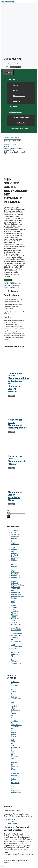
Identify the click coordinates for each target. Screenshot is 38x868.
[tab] (16, 291)
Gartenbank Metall (15, 558)
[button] (7, 67)
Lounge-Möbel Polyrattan (15, 609)
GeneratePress (9, 863)
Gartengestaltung (17, 585)
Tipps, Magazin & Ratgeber (18, 128)
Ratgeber (14, 622)
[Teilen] (4, 865)
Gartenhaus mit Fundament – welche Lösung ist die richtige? (15, 689)
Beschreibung (13, 291)
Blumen (15, 85)
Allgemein (14, 531)
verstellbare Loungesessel (16, 663)
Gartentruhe (15, 592)
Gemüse (16, 90)
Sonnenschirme (16, 647)
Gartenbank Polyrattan (15, 573)
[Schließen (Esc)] (2, 865)
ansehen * (8, 280)
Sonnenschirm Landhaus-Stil (16, 637)
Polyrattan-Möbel (15, 620)
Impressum (12, 821)
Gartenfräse (21, 123)
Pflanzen (13, 80)
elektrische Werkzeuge (22, 118)
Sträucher (16, 101)
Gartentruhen (16, 594)
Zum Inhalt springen (8, 2)
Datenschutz (12, 823)
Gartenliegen (15, 587)
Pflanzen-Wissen (19, 96)
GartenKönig (12, 59)
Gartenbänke (15, 576)
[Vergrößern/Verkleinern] (8, 865)
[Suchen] (8, 516)
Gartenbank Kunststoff (15, 554)
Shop (12, 138)
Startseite (6, 138)
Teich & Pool (13, 107)
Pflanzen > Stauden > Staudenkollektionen (12, 138)
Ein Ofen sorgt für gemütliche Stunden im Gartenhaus (15, 756)
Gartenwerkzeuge (17, 112)
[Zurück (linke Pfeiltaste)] (2, 867)
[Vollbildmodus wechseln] (6, 865)
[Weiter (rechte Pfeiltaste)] (4, 867)
